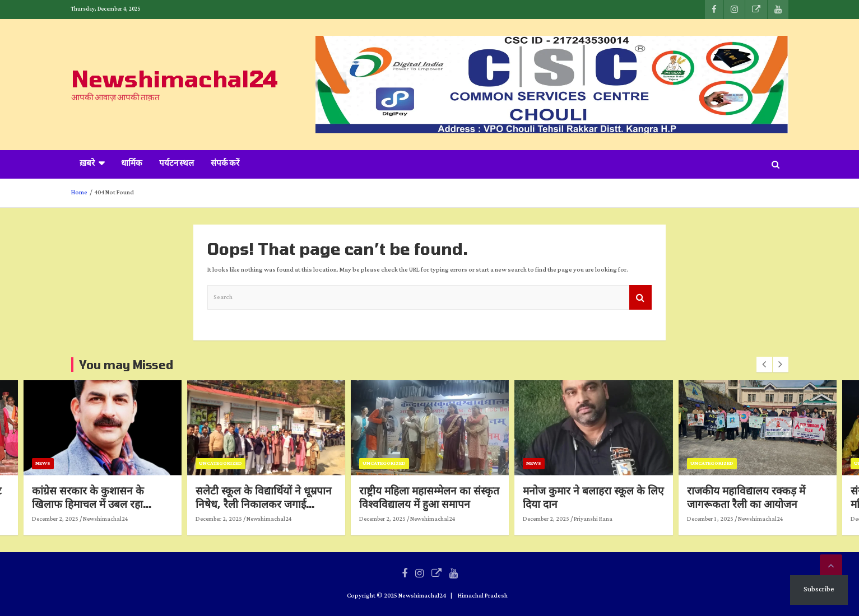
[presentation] (764, 365)
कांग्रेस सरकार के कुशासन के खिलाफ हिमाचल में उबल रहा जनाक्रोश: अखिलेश (106, 504)
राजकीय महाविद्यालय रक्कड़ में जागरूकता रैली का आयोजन (765, 497)
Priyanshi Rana (612, 519)
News (61, 463)
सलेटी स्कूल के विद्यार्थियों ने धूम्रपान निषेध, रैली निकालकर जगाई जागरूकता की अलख (282, 504)
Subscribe (819, 589)
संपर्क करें (225, 164)
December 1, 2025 (729, 519)
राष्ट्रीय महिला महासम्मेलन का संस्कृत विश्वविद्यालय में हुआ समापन (448, 497)
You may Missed (126, 365)
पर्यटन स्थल (177, 164)
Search (640, 298)
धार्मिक (132, 164)
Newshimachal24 (175, 78)
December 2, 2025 (74, 519)
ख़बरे (87, 164)
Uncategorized (239, 463)
